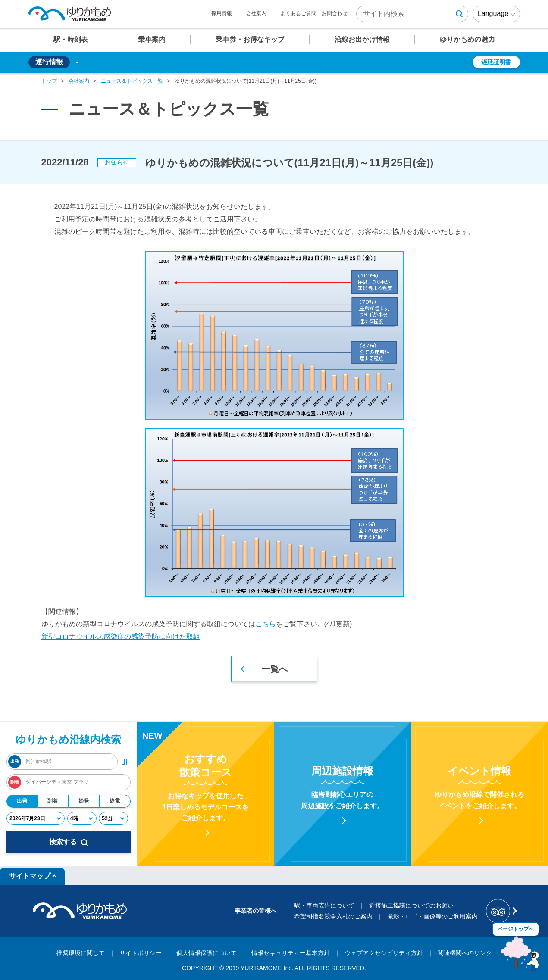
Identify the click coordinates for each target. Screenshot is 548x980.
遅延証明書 (496, 62)
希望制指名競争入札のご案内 (333, 916)
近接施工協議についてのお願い (411, 905)
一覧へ (275, 669)
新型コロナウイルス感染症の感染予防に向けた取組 (121, 636)
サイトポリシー (141, 953)
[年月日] (36, 818)
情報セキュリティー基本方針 (291, 953)
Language (493, 14)
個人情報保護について (207, 953)
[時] (82, 818)
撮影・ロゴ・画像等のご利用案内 (432, 916)
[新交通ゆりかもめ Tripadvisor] (501, 911)
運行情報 (49, 62)
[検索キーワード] (412, 14)
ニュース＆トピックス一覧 (132, 81)
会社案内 (256, 13)
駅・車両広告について (324, 905)
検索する (69, 842)
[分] (113, 818)
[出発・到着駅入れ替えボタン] (124, 762)
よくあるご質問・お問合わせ (314, 13)
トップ (49, 81)
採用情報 (222, 13)
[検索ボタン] (459, 14)
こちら (266, 624)
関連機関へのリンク (465, 953)
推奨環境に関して (81, 953)
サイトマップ (30, 876)
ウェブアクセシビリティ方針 (384, 953)
